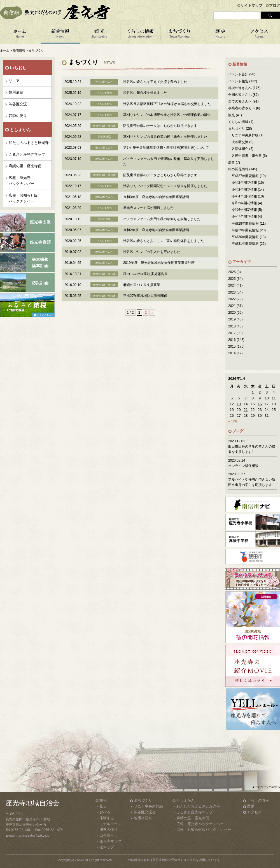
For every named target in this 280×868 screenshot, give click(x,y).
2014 (232, 353)
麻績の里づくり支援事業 (142, 285)
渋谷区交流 (18, 104)
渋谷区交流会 (145, 812)
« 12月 (233, 421)
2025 (232, 279)
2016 (232, 340)
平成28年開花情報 (245, 224)
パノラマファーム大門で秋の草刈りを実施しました (162, 219)
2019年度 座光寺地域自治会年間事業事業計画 (159, 263)
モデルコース (110, 824)
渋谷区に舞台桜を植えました (145, 93)
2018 (232, 326)
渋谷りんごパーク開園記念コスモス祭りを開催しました (165, 186)
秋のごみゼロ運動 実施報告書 (145, 274)
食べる (105, 812)
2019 (232, 319)
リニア (14, 81)
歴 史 (220, 35)
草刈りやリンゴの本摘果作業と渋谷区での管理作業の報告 (167, 115)
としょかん (186, 800)
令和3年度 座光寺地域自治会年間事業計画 (156, 197)
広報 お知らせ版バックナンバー (23, 198)
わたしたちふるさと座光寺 (198, 806)
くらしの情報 (140, 35)
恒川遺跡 (16, 92)
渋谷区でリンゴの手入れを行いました (152, 252)
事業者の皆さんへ (242, 108)
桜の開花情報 (238, 169)
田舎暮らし (109, 835)
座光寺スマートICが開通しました (148, 208)
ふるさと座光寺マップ (27, 154)
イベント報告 (238, 81)
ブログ (275, 5)
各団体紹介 (240, 149)
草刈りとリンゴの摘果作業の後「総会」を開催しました (165, 137)
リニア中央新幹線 (245, 135)
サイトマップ (251, 5)
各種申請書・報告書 (247, 156)
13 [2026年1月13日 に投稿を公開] (239, 404)
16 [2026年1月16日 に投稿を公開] (260, 404)
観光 (232, 115)
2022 (232, 299)
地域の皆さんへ (240, 88)
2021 (232, 306)
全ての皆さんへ (240, 101)
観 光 (100, 35)
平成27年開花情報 (245, 176)
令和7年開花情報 (244, 217)
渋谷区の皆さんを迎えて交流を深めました (155, 82)
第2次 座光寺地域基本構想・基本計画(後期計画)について (166, 148)
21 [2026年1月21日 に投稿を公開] (246, 410)
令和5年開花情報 (244, 203)
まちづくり (180, 35)
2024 (232, 285)
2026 (232, 272)
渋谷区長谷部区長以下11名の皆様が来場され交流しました (167, 104)
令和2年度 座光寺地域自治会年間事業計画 (156, 230)
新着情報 (60, 35)
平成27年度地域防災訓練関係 (145, 296)
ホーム (20, 35)
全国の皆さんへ (240, 95)
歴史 (232, 162)
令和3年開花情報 (244, 190)
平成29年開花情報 (245, 230)
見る (103, 806)
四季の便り (18, 116)
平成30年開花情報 (245, 237)
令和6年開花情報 (244, 210)
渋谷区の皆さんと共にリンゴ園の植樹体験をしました (164, 241)
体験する (107, 818)
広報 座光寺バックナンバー (21, 181)
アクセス (260, 35)
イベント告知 (238, 74)
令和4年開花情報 (244, 196)
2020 (232, 313)
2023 (232, 292)
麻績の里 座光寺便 (25, 166)
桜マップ (107, 847)
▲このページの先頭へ (266, 787)
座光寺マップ (110, 841)
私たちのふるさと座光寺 (29, 143)
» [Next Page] (152, 312)
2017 (232, 333)
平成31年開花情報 (245, 244)
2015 (232, 346)
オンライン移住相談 (243, 466)
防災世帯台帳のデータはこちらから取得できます (160, 126)
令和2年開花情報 (244, 183)
